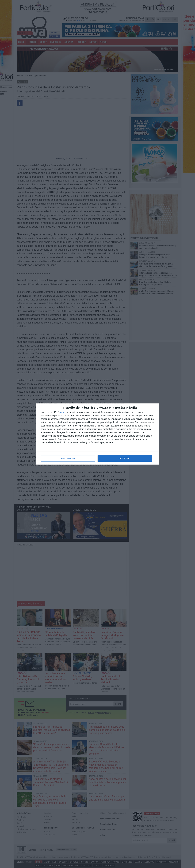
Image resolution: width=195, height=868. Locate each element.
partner (63, 412)
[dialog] (98, 434)
